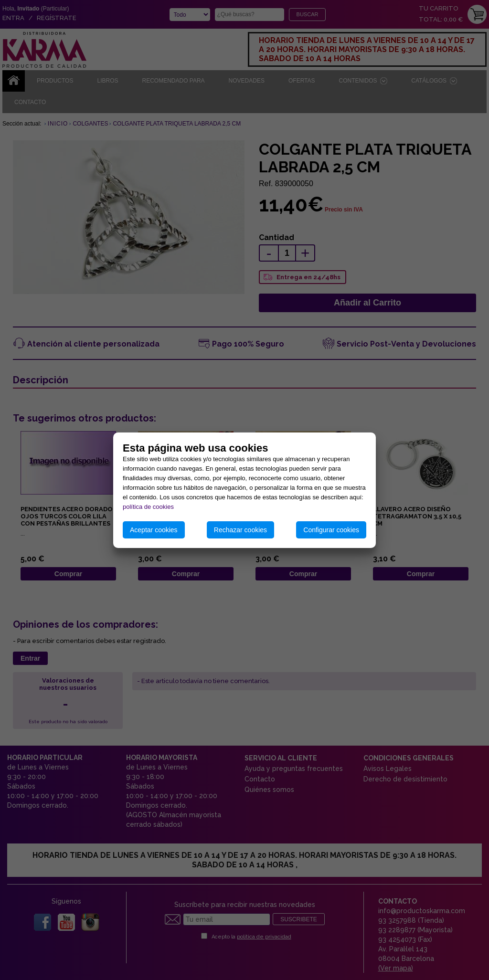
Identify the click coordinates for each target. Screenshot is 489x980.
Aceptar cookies (154, 530)
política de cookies (148, 507)
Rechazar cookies (240, 530)
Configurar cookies (331, 530)
